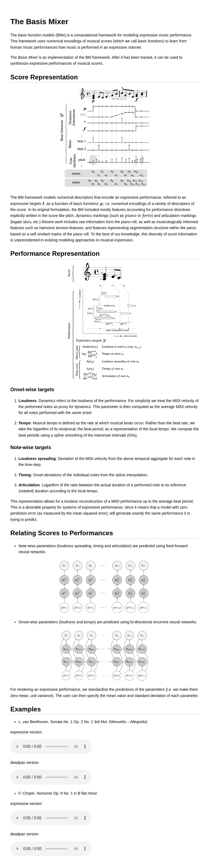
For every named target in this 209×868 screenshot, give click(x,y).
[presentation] (43, 204)
